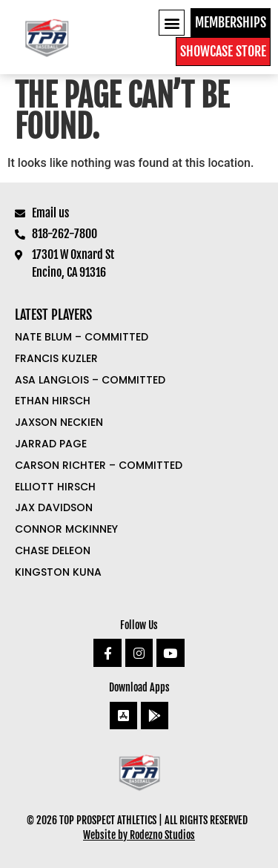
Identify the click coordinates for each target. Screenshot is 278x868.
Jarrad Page (51, 444)
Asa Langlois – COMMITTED (90, 380)
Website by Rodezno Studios (139, 835)
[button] (172, 23)
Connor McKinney (66, 529)
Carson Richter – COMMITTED (99, 465)
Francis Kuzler (56, 358)
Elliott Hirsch (55, 487)
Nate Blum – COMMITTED (82, 337)
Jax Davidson (54, 507)
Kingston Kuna (58, 572)
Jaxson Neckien (59, 422)
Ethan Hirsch (53, 401)
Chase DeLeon (53, 550)
